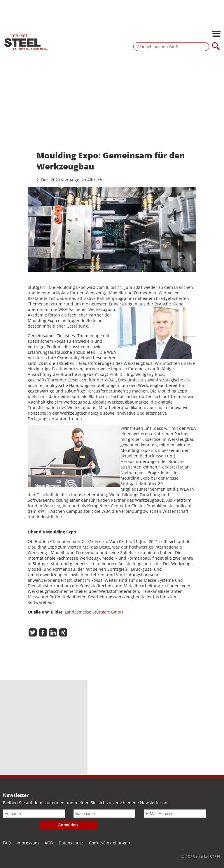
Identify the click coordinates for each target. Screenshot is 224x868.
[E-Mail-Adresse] (175, 814)
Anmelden (68, 825)
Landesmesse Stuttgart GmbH (94, 612)
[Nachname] (104, 814)
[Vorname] (34, 814)
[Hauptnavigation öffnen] (216, 34)
